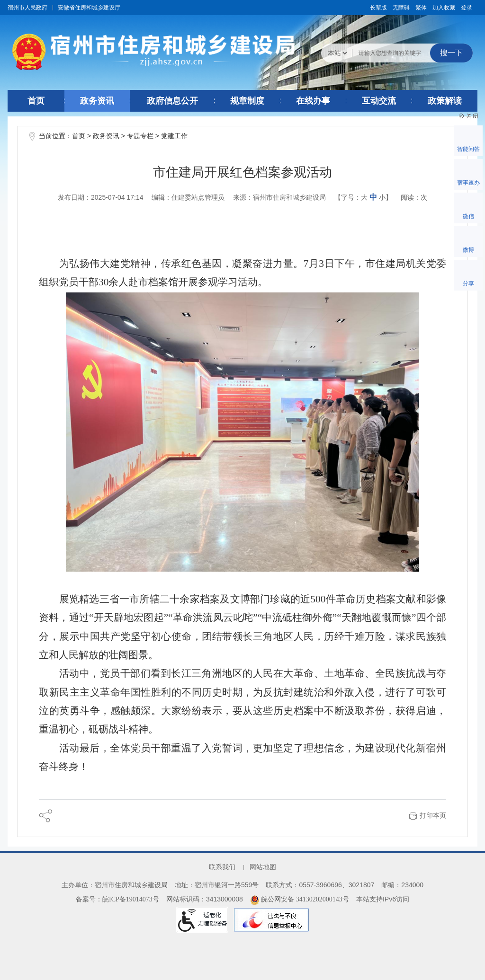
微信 (468, 216)
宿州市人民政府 (27, 8)
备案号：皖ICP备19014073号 (117, 899)
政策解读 (445, 101)
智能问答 (468, 149)
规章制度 (247, 101)
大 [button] (364, 198)
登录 (467, 8)
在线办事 (313, 101)
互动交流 (379, 101)
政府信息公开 (172, 101)
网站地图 (263, 867)
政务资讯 (97, 101)
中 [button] (373, 197)
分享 (468, 283)
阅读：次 (414, 197)
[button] (378, 8)
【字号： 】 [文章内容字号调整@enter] (363, 197)
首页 (36, 101)
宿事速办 (468, 183)
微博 (468, 250)
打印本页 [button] (433, 816)
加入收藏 (444, 8)
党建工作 (174, 136)
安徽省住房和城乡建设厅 (89, 8)
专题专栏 (140, 136)
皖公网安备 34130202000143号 (300, 899)
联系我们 (222, 867)
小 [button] (382, 198)
